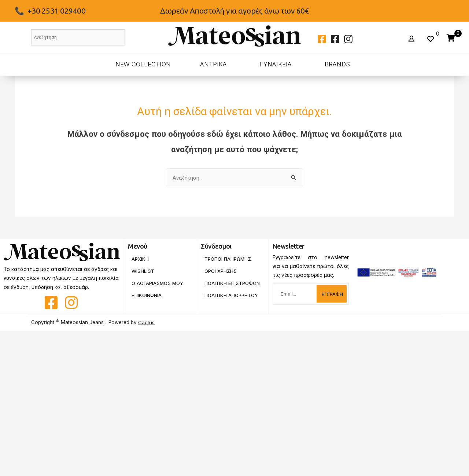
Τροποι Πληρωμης (228, 259)
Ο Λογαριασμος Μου (158, 283)
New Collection (143, 64)
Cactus (146, 322)
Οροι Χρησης (221, 271)
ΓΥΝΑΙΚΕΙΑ (276, 64)
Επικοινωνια (147, 296)
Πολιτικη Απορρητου (232, 301)
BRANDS (337, 64)
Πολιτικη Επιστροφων (221, 286)
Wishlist (143, 271)
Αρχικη (140, 259)
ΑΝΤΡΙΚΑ (213, 64)
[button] (412, 39)
